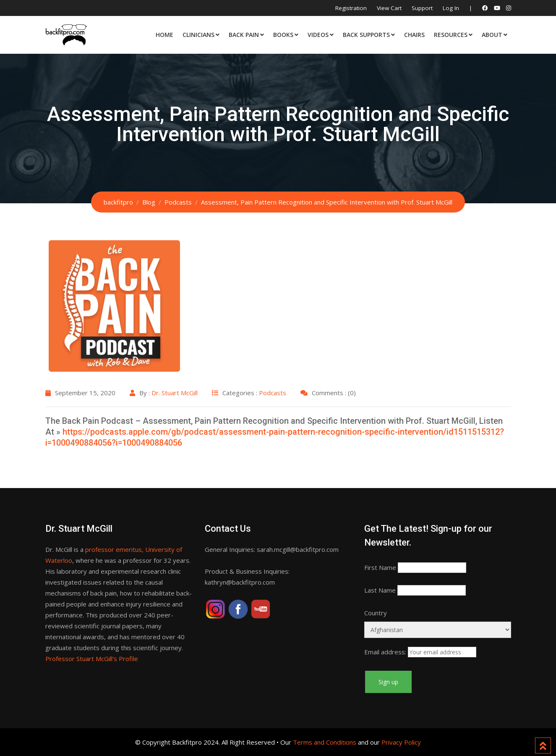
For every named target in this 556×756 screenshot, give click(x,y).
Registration (351, 8)
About (492, 35)
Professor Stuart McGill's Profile (92, 659)
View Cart (389, 8)
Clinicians (198, 35)
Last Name (380, 590)
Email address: (385, 652)
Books (283, 35)
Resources (451, 35)
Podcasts (273, 393)
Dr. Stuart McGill (175, 393)
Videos (318, 35)
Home (164, 35)
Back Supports (366, 35)
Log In (451, 8)
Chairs (414, 35)
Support (422, 8)
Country (376, 613)
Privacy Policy (401, 742)
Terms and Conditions (325, 742)
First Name (380, 567)
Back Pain (244, 35)
